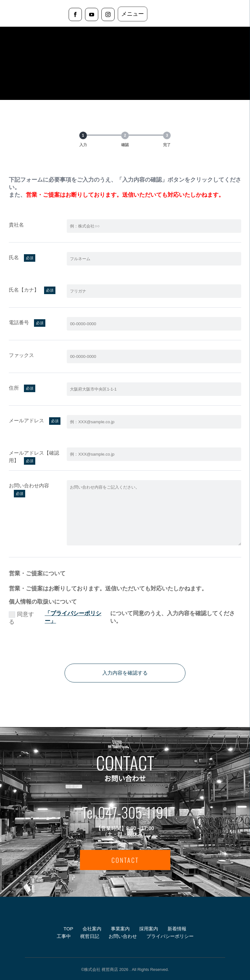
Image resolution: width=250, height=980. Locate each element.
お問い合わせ (123, 936)
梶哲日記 (90, 936)
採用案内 (149, 929)
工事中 (64, 936)
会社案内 (92, 929)
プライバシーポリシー (170, 936)
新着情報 (177, 929)
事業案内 (120, 929)
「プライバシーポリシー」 (73, 617)
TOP (68, 929)
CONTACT (125, 860)
